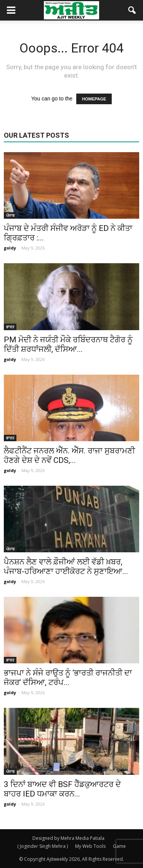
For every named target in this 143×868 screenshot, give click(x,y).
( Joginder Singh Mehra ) (43, 846)
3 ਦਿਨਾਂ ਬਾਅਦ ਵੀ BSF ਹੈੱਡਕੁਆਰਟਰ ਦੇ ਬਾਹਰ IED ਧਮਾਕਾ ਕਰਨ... (62, 789)
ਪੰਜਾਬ (10, 215)
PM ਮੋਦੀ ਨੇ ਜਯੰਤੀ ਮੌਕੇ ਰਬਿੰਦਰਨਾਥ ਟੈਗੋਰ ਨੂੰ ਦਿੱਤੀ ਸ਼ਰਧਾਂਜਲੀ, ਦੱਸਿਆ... (68, 344)
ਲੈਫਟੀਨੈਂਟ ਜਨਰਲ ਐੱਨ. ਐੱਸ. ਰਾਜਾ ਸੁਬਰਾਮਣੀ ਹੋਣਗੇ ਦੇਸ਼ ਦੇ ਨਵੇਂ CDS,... (69, 455)
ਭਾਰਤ (10, 327)
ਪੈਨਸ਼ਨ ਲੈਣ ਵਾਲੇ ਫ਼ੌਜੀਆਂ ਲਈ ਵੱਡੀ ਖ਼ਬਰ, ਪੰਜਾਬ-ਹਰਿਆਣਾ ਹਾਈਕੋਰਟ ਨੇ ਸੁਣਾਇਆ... (66, 567)
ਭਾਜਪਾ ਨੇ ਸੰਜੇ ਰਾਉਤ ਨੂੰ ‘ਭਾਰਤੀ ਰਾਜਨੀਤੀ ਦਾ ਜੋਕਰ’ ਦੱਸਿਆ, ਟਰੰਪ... (68, 678)
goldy (10, 248)
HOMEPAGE (94, 99)
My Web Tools (90, 846)
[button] (132, 10)
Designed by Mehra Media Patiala (68, 838)
